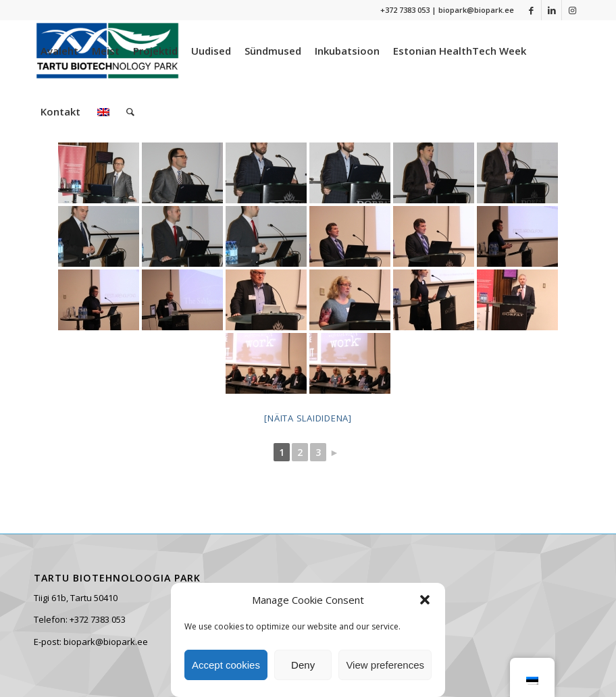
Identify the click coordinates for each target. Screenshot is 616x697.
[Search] (130, 111)
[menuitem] (59, 51)
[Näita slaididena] (308, 418)
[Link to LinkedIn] (551, 10)
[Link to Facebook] (531, 10)
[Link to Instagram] (572, 10)
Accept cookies (226, 665)
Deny (303, 665)
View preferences (385, 665)
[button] (425, 600)
